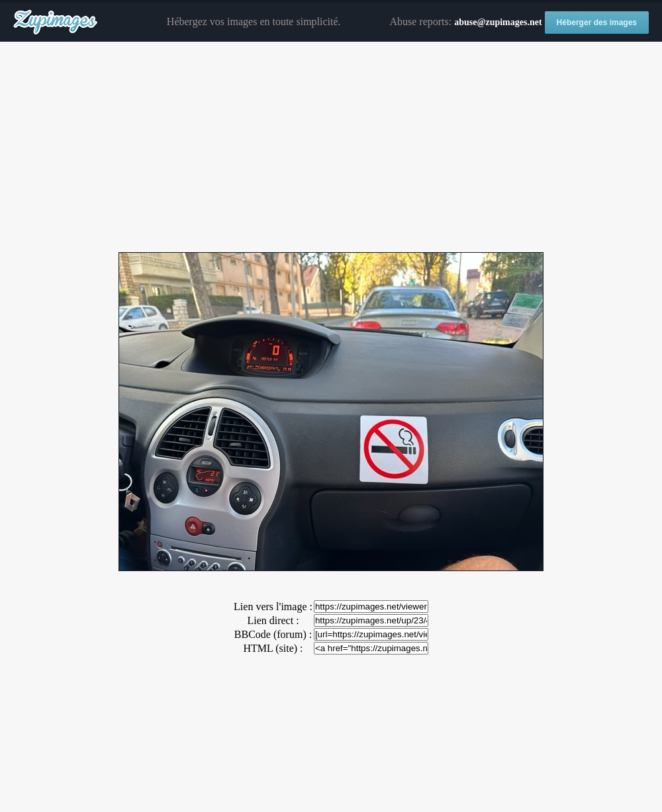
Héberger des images (597, 23)
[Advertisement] (331, 148)
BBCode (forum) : (273, 634)
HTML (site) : (273, 648)
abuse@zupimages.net (498, 22)
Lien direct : (273, 620)
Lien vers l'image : (273, 607)
